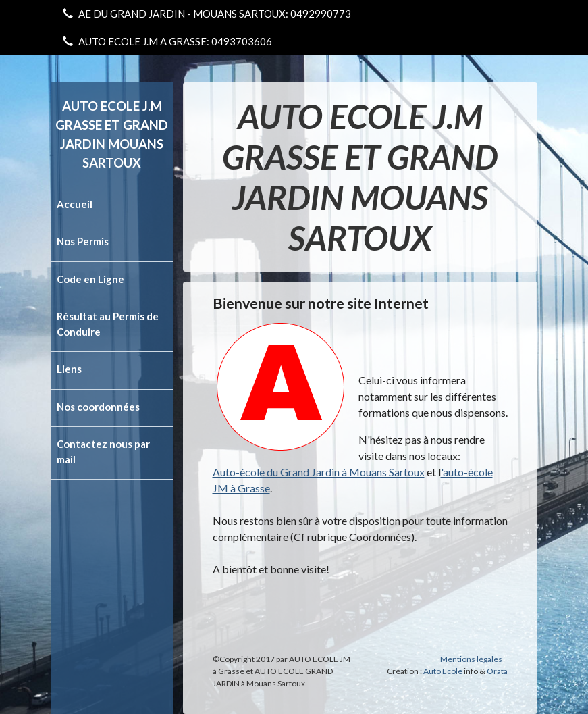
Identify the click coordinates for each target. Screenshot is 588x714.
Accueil (75, 204)
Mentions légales (471, 659)
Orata (497, 671)
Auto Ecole (443, 671)
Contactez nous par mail (103, 452)
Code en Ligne (90, 279)
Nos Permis (83, 241)
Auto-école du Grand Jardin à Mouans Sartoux (319, 472)
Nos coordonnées (98, 407)
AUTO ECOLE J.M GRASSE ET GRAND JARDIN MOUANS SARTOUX (112, 134)
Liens (69, 369)
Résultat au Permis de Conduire (108, 324)
